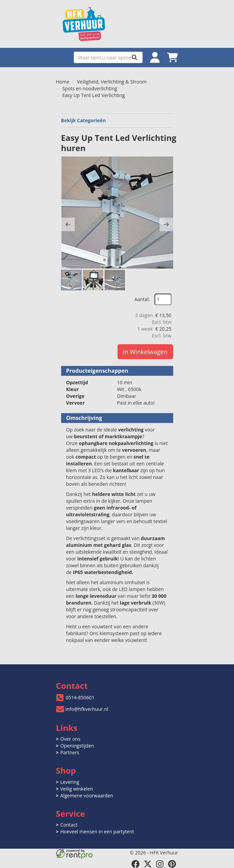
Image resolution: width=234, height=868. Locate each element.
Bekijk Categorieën (117, 120)
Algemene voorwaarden (87, 796)
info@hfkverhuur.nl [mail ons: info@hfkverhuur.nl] (87, 709)
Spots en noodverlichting (90, 88)
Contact (69, 825)
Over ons (70, 739)
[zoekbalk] (108, 57)
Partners (70, 752)
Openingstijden (77, 746)
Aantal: (142, 299)
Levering (70, 782)
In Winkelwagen (145, 352)
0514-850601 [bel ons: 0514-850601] (80, 697)
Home (63, 82)
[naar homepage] (117, 24)
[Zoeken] (134, 57)
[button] (68, 224)
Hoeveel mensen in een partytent (97, 832)
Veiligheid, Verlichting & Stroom (112, 82)
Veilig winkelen (77, 789)
